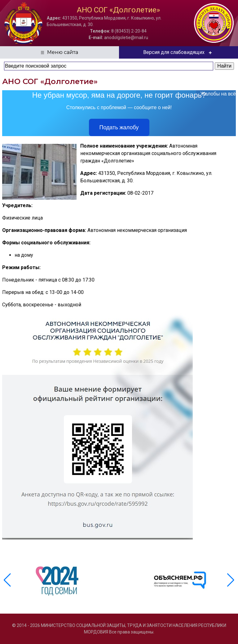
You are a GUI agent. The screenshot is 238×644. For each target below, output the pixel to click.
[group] (58, 580)
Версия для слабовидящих (179, 52)
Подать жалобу (119, 127)
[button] (231, 580)
